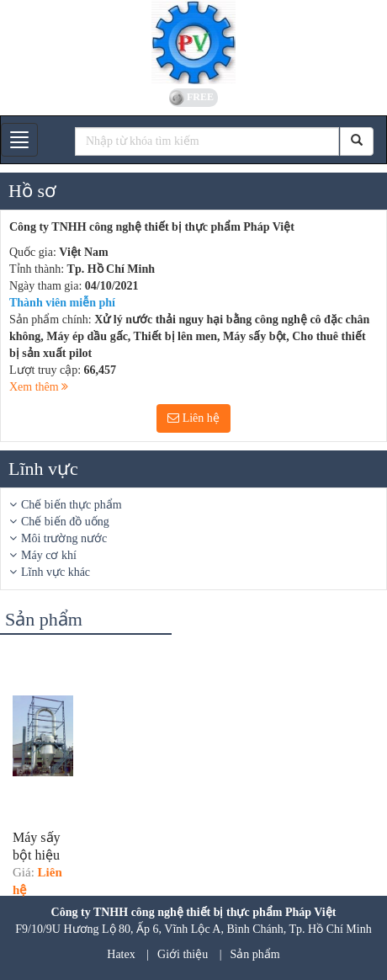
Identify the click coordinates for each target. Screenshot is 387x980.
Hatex (121, 954)
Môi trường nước (64, 538)
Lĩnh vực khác (56, 572)
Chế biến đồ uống (65, 522)
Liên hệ (193, 418)
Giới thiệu (183, 954)
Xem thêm (39, 387)
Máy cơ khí (49, 555)
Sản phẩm (255, 954)
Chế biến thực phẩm (72, 505)
